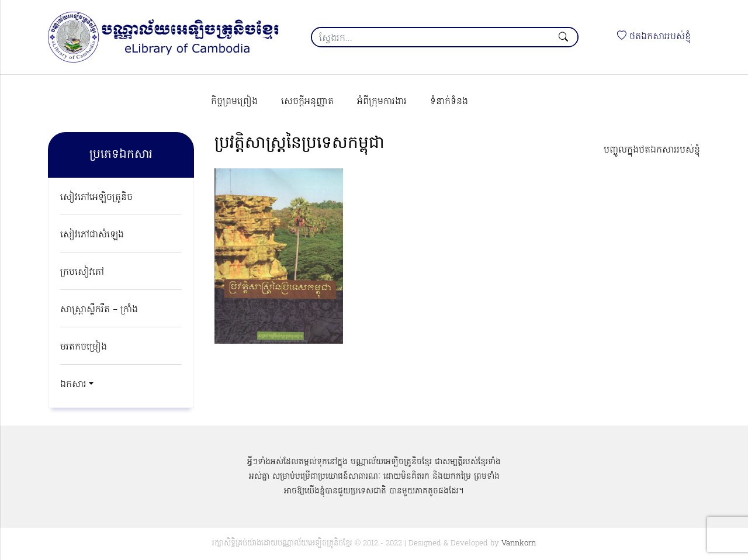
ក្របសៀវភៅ (82, 272)
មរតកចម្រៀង (84, 347)
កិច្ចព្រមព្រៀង (234, 102)
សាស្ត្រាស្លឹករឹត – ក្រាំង (99, 310)
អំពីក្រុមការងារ (382, 102)
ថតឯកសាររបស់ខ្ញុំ (654, 37)
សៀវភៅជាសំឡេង (92, 235)
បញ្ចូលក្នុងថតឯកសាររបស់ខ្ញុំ (652, 150)
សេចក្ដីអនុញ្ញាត (307, 102)
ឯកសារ (73, 385)
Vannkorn (519, 543)
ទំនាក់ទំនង (449, 102)
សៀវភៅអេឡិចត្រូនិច (96, 198)
